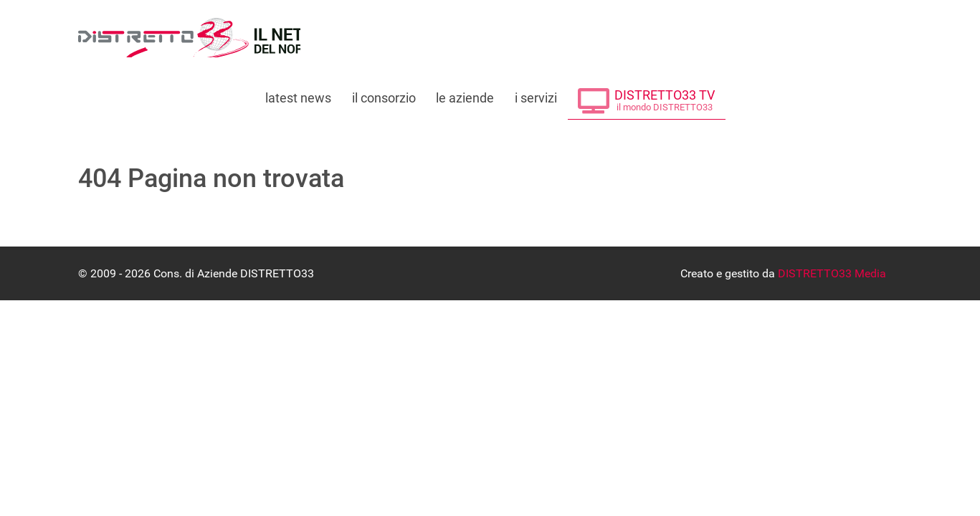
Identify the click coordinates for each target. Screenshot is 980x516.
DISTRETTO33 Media (832, 273)
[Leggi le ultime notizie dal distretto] (298, 94)
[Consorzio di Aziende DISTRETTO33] (189, 38)
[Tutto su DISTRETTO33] (384, 94)
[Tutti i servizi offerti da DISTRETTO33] (536, 94)
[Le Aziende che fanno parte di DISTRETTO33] (465, 94)
